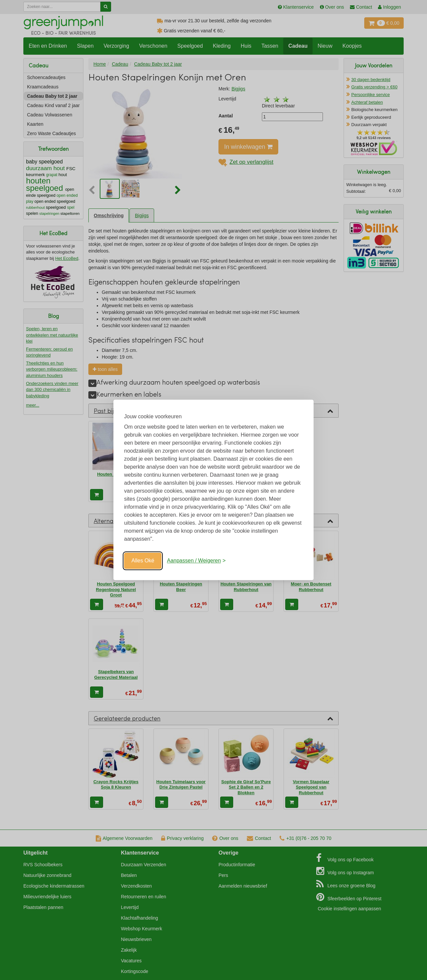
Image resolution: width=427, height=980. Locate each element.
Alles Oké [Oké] (143, 561)
